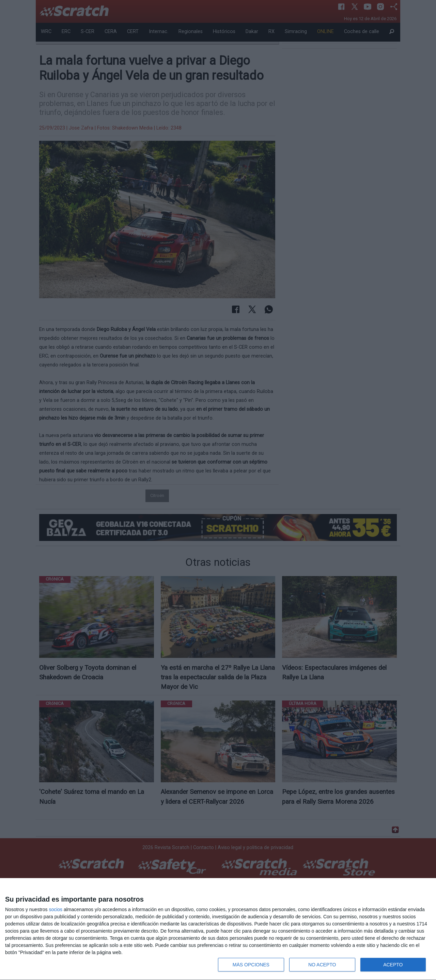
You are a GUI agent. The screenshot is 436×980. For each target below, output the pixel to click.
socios (56, 909)
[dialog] (218, 929)
